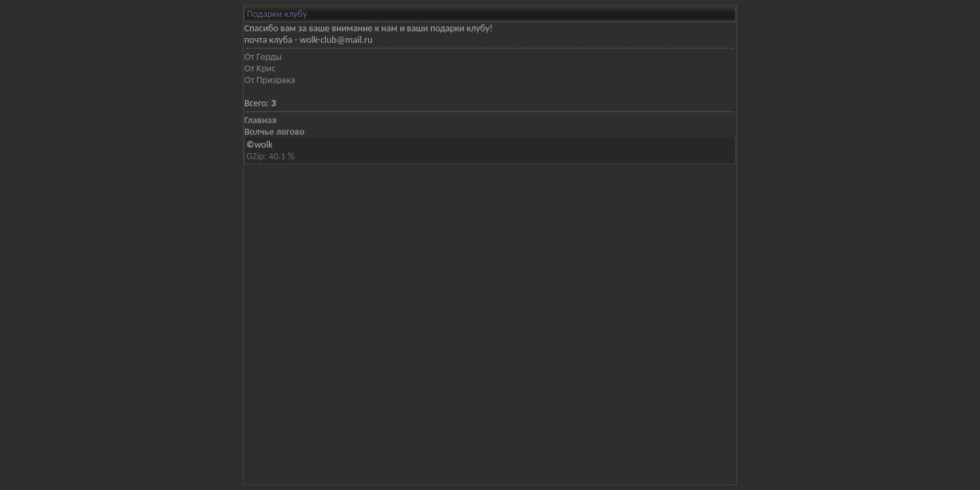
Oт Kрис (260, 68)
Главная (260, 120)
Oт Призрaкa (270, 80)
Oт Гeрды (263, 57)
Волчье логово (274, 132)
